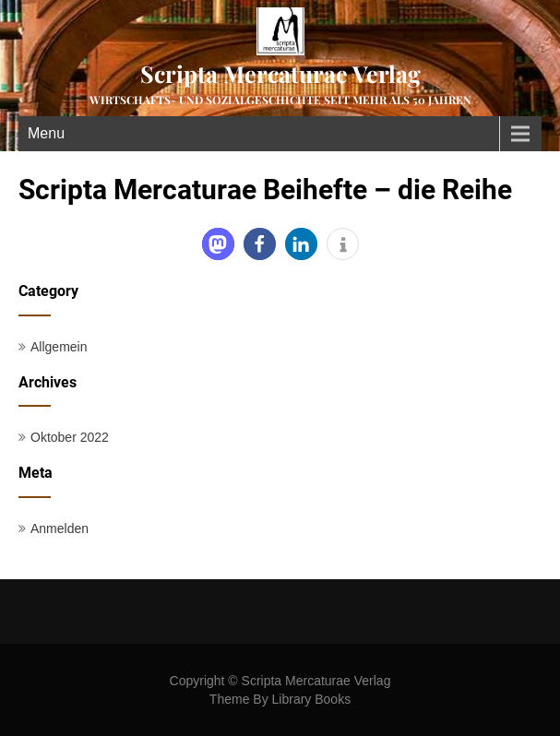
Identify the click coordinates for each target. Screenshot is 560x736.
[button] (218, 244)
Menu (46, 133)
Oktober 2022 (70, 437)
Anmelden (60, 528)
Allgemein (59, 347)
